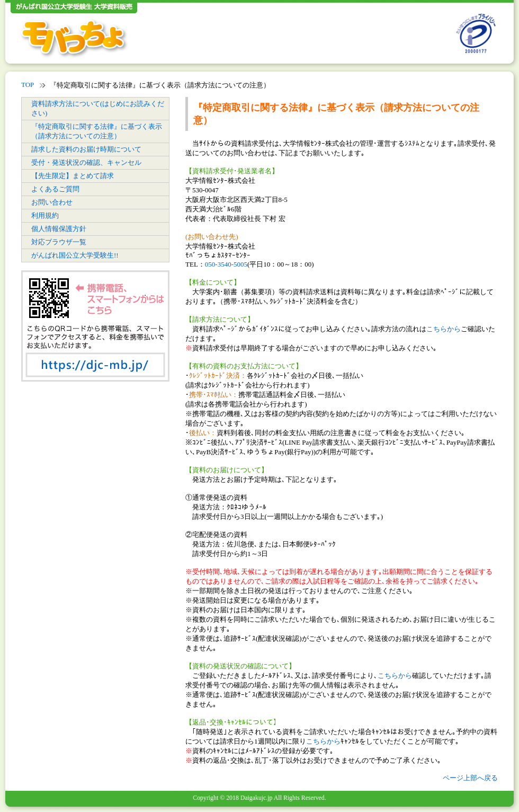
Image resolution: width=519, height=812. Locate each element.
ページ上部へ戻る (470, 778)
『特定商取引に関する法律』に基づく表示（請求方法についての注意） (97, 131)
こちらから (444, 329)
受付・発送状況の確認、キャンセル (86, 162)
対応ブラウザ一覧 (59, 242)
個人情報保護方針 (59, 229)
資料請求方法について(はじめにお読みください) (98, 108)
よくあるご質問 (55, 189)
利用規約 (45, 215)
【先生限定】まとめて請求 (73, 176)
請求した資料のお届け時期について (86, 149)
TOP (28, 85)
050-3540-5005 (226, 264)
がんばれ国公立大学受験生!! (75, 255)
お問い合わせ (52, 202)
